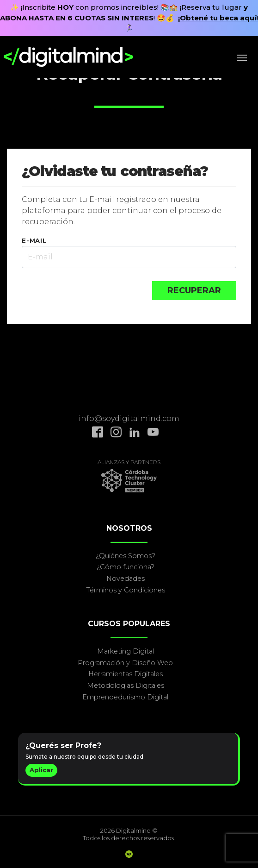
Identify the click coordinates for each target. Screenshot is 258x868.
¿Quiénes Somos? (126, 556)
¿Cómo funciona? (126, 567)
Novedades (126, 579)
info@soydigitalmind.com (129, 418)
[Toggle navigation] (245, 57)
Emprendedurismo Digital (125, 697)
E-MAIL (34, 240)
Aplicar (41, 770)
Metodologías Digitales (126, 686)
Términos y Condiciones (126, 590)
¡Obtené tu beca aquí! (218, 18)
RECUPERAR (194, 290)
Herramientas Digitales (126, 674)
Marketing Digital (126, 651)
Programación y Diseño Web (125, 663)
